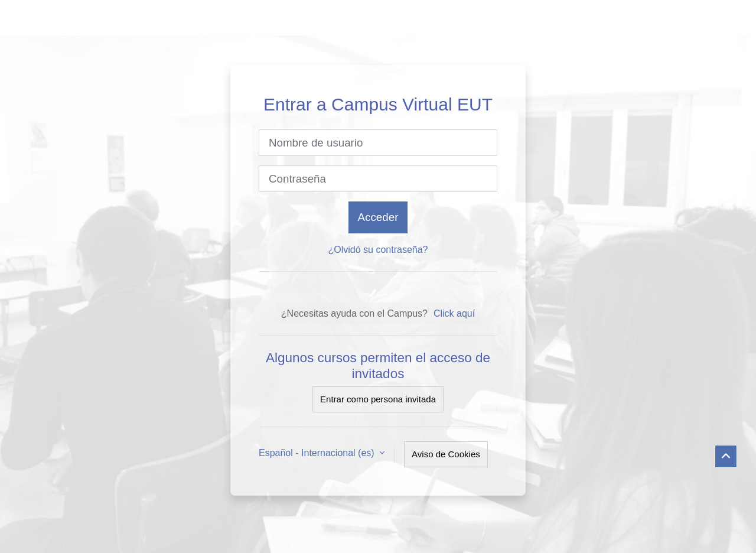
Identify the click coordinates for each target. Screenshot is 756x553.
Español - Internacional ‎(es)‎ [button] (318, 453)
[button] (726, 457)
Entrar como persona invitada (378, 399)
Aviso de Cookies (446, 454)
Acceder (378, 217)
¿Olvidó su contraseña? (378, 250)
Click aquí (454, 313)
